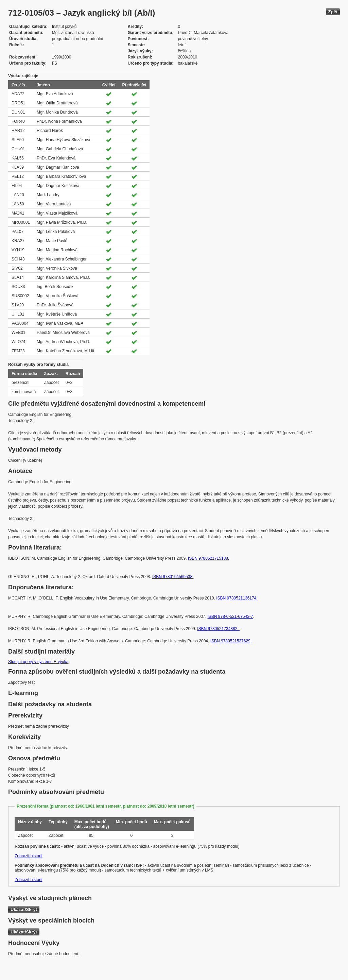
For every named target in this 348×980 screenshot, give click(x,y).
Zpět (333, 12)
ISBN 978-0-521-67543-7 (230, 616)
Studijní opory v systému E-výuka (38, 662)
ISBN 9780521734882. (218, 629)
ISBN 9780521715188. (208, 558)
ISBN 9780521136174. (237, 598)
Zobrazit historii (28, 856)
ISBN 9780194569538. (173, 577)
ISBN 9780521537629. (231, 641)
